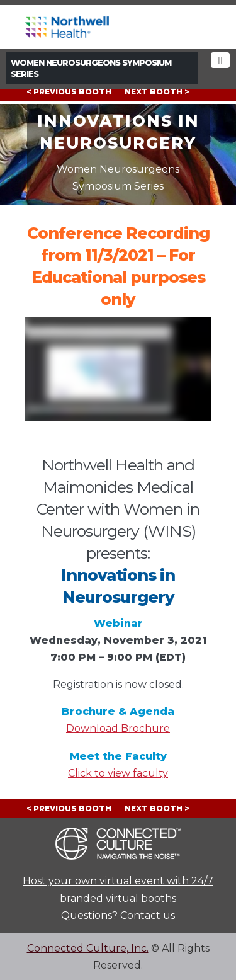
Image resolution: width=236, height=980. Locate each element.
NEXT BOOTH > (157, 92)
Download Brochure (118, 728)
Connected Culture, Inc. (88, 948)
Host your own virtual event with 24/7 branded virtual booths (118, 889)
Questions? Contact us (118, 915)
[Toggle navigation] (220, 60)
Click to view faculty (118, 773)
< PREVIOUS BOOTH (69, 92)
